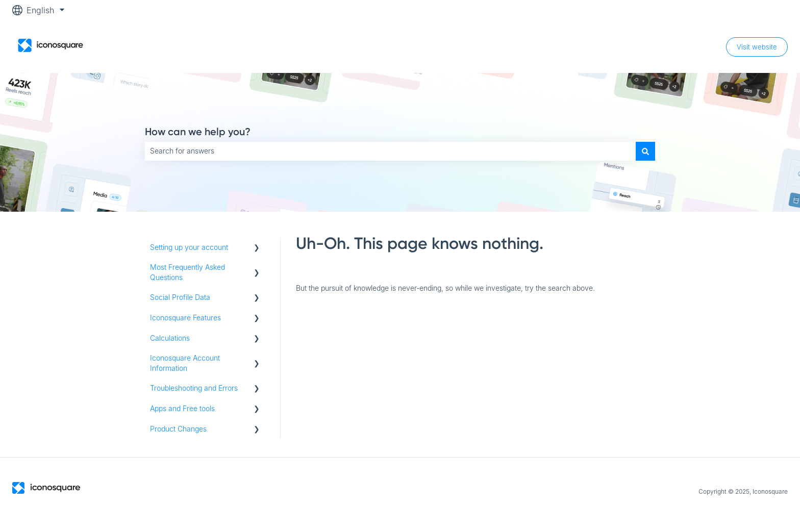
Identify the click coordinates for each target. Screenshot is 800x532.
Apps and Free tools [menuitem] (182, 408)
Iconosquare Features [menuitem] (185, 318)
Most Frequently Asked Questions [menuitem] (187, 272)
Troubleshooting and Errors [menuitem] (194, 388)
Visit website (757, 47)
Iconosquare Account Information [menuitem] (185, 363)
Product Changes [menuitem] (178, 429)
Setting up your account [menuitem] (189, 247)
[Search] (645, 151)
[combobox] (390, 151)
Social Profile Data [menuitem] (180, 297)
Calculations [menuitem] (170, 338)
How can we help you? (198, 132)
